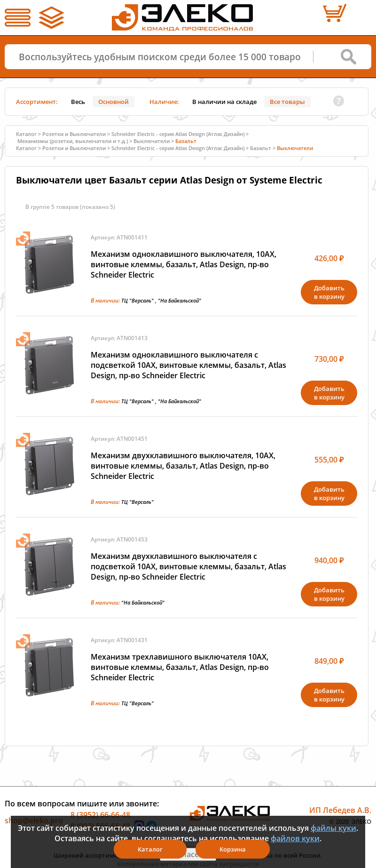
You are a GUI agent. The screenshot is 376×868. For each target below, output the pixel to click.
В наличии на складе (224, 102)
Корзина (233, 849)
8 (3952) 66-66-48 (100, 815)
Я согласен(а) (188, 854)
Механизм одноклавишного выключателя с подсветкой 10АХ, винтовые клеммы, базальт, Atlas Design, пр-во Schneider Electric (188, 365)
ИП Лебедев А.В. (340, 810)
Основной (114, 102)
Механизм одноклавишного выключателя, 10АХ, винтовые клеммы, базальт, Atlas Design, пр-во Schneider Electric (184, 264)
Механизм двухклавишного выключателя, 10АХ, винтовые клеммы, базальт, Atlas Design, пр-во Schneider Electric (183, 466)
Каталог (26, 134)
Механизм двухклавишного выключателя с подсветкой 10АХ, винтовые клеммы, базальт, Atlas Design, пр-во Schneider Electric (188, 566)
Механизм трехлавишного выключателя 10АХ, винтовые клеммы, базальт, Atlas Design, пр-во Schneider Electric (180, 667)
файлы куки (333, 828)
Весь (78, 102)
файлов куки (295, 838)
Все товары (287, 102)
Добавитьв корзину (329, 292)
